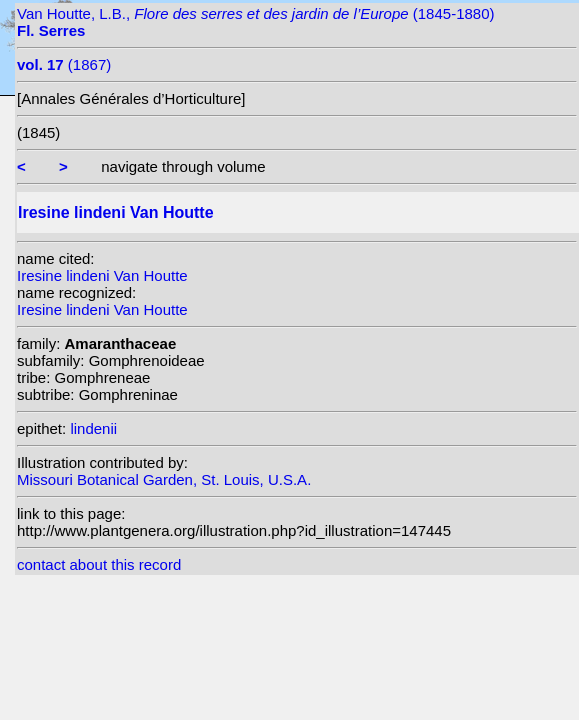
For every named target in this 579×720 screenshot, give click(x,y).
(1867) (64, 64)
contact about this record (99, 564)
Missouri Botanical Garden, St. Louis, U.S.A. (164, 479)
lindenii (93, 428)
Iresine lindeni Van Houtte (102, 275)
